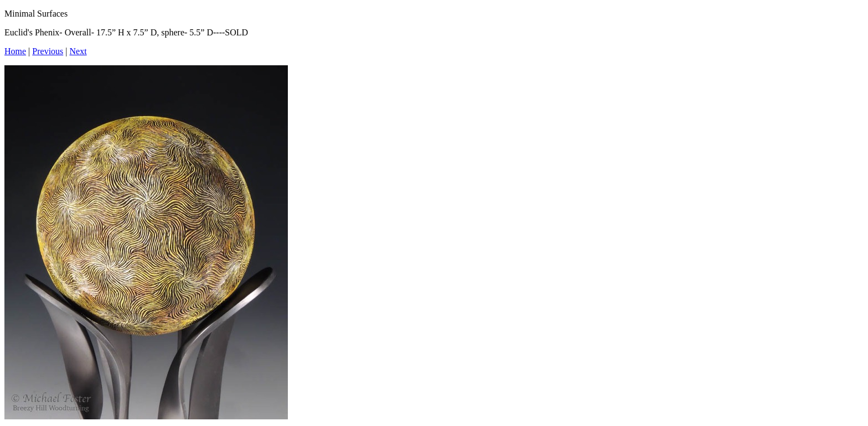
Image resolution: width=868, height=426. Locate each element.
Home (15, 51)
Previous (48, 51)
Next (78, 51)
